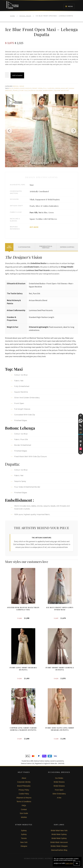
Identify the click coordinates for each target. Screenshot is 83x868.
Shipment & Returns (24, 798)
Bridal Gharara (59, 786)
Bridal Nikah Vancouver (59, 842)
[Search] (81, 452)
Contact (24, 809)
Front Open (37, 88)
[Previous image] (10, 131)
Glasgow (24, 846)
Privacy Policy (24, 790)
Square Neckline (61, 91)
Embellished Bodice (23, 88)
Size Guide (24, 813)
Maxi (63, 88)
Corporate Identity (24, 782)
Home (13, 16)
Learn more (69, 863)
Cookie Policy (24, 794)
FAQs (24, 805)
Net (67, 88)
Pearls (16, 91)
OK (77, 863)
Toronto (24, 838)
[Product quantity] (7, 75)
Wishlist (24, 817)
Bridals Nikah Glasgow (59, 846)
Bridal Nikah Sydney (59, 834)
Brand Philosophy (24, 786)
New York (24, 842)
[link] (81, 421)
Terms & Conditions (24, 802)
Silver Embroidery (59, 794)
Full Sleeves (49, 88)
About (24, 778)
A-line (59, 798)
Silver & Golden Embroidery (41, 91)
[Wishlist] (81, 437)
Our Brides (59, 778)
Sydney (24, 830)
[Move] (81, 416)
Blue (11, 88)
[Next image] (73, 131)
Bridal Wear (25, 16)
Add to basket (17, 75)
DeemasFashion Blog (59, 850)
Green (58, 88)
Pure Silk (24, 91)
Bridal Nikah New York (59, 830)
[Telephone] (81, 425)
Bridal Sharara (59, 782)
